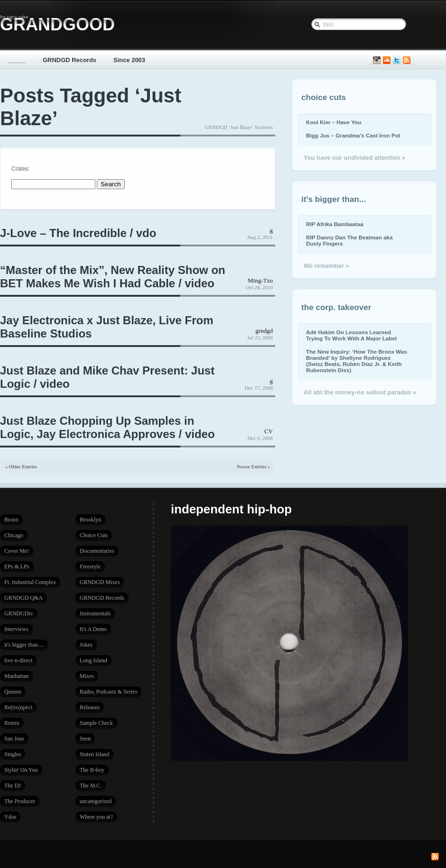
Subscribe (407, 60)
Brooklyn (90, 520)
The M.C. (91, 786)
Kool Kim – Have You (334, 122)
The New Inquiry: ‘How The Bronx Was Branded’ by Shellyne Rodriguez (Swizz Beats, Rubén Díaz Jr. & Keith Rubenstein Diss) (357, 361)
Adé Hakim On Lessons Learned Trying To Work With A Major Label (351, 335)
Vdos (10, 817)
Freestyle (90, 566)
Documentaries (97, 551)
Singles (13, 754)
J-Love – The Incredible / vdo (78, 233)
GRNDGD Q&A (23, 598)
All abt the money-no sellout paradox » (360, 392)
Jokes (86, 645)
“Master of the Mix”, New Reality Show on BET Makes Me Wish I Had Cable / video (113, 277)
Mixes (87, 676)
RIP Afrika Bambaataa (335, 224)
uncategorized (96, 801)
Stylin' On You (21, 770)
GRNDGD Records (70, 60)
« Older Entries (21, 467)
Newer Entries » (253, 467)
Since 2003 (129, 60)
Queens (13, 692)
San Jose (14, 739)
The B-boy (92, 770)
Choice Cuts (94, 535)
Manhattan (16, 676)
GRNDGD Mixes (100, 582)
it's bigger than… (24, 645)
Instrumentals (95, 613)
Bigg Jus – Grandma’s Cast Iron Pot (353, 135)
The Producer (20, 801)
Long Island (93, 660)
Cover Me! (17, 551)
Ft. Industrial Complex (30, 582)
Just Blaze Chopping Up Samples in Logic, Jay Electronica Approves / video (107, 427)
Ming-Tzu (260, 280)
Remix (12, 723)
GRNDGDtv (19, 613)
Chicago (14, 535)
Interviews (16, 629)
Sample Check (96, 723)
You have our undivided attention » (354, 158)
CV (269, 431)
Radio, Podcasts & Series (108, 692)
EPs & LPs (17, 566)
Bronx (11, 520)
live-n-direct (18, 660)
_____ (17, 60)
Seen (85, 739)
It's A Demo (93, 629)
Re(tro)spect (18, 707)
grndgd (264, 331)
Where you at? (96, 817)
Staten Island (94, 754)
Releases (90, 707)
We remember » (326, 266)
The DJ (13, 786)
